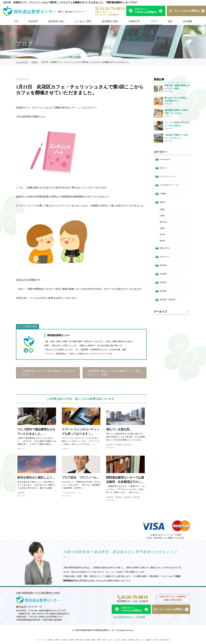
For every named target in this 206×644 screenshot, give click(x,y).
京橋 (137, 640)
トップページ (22, 62)
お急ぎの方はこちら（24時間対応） (173, 599)
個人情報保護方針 (123, 617)
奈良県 (162, 234)
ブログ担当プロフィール (71, 493)
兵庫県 (162, 216)
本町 (105, 640)
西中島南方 (165, 640)
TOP (16, 21)
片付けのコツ (165, 257)
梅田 (99, 640)
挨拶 (170, 21)
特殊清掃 (110, 445)
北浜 (117, 640)
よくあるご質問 (83, 21)
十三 (142, 640)
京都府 (162, 209)
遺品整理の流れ (56, 21)
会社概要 (188, 21)
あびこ (111, 640)
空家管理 (163, 282)
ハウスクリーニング (167, 176)
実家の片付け (165, 248)
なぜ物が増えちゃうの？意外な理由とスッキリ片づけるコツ (48, 373)
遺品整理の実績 (110, 21)
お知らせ (163, 168)
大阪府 (162, 228)
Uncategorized (165, 159)
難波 (94, 640)
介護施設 (163, 194)
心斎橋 (124, 640)
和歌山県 (163, 222)
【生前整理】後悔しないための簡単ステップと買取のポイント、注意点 (114, 373)
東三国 (156, 640)
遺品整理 (119, 497)
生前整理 (21, 493)
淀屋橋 (131, 640)
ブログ (154, 21)
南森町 (149, 640)
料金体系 (33, 21)
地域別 (162, 202)
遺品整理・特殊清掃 (123, 445)
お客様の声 (134, 21)
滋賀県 (162, 241)
